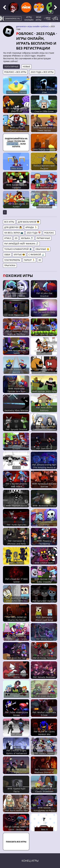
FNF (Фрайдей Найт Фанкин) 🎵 (21, 244)
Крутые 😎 (19, 254)
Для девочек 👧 (13, 227)
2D (16, 238)
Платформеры (12, 260)
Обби (7, 254)
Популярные (11, 67)
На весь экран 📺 (14, 233)
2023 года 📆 (34, 233)
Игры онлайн (29, 18)
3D (40, 260)
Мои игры (39, 18)
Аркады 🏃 (31, 227)
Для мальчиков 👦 (29, 222)
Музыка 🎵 (27, 238)
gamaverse (21, 26)
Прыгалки (10, 265)
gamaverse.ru (12, 18)
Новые (26, 67)
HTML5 (8, 238)
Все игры (9, 222)
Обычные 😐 (42, 249)
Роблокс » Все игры (15, 72)
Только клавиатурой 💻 (18, 249)
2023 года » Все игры (42, 72)
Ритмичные (43, 238)
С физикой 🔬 (36, 254)
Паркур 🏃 (29, 260)
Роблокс (45, 26)
